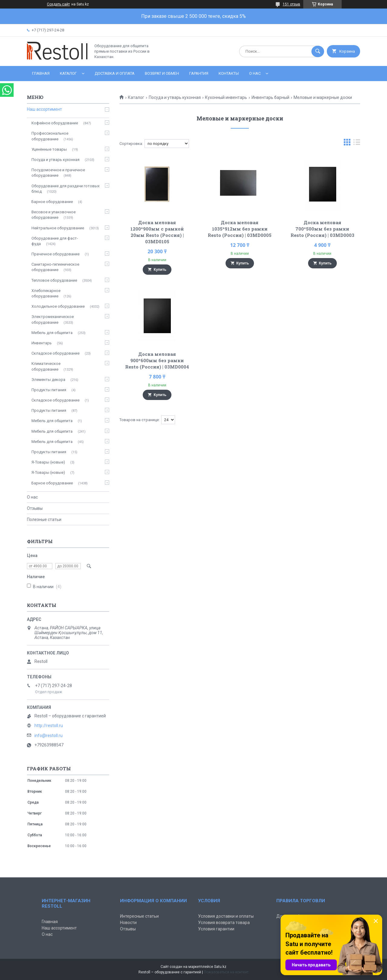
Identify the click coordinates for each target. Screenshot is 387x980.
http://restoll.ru (49, 726)
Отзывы (35, 508)
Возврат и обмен (162, 73)
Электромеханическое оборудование (53, 319)
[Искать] (318, 51)
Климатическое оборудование (46, 366)
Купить (160, 270)
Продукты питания (49, 390)
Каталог (68, 73)
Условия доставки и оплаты (226, 916)
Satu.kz (220, 967)
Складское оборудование (55, 353)
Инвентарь (42, 343)
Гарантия (199, 73)
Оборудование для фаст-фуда (55, 241)
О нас (255, 73)
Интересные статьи (139, 916)
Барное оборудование (52, 202)
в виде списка (357, 144)
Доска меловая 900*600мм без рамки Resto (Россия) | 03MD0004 (157, 360)
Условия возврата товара (224, 923)
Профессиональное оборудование (50, 136)
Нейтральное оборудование (58, 228)
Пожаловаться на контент (226, 972)
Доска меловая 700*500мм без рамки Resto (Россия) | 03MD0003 (322, 229)
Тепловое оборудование (54, 280)
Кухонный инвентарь (226, 97)
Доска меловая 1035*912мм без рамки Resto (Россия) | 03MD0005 (240, 229)
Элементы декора (48, 380)
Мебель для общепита (52, 333)
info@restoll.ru (49, 736)
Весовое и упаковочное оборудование (54, 215)
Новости (128, 923)
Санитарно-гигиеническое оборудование (55, 267)
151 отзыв (291, 4)
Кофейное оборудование (55, 123)
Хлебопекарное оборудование (46, 293)
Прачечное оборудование (55, 254)
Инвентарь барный (270, 97)
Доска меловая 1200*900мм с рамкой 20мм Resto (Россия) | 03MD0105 (157, 232)
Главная (41, 73)
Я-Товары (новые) (48, 462)
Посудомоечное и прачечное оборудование (58, 173)
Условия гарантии (216, 929)
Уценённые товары (49, 149)
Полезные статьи (44, 519)
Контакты (229, 73)
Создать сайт (58, 4)
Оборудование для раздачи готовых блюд (65, 189)
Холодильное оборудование (58, 306)
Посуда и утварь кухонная (175, 97)
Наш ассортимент (44, 109)
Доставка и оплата (115, 73)
